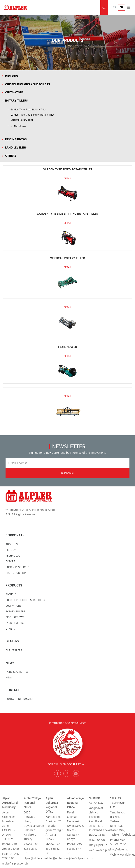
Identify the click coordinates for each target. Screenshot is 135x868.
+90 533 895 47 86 (31, 849)
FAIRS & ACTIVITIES (17, 672)
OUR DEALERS (14, 650)
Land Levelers (16, 148)
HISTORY (11, 550)
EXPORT (10, 562)
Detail (68, 179)
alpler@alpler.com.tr (15, 864)
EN (121, 7)
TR (115, 7)
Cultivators (14, 92)
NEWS (9, 678)
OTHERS (10, 629)
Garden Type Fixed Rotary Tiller (28, 110)
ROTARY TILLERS (15, 612)
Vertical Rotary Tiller (22, 120)
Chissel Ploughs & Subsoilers (28, 84)
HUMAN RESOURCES (17, 567)
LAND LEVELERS (15, 623)
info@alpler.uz (98, 845)
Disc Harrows (16, 139)
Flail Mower (20, 127)
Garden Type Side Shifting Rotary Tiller (32, 115)
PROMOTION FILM (16, 573)
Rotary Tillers (16, 101)
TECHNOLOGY (14, 556)
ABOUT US (12, 544)
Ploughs (12, 76)
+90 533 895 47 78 (74, 849)
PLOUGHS (11, 594)
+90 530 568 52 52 (53, 849)
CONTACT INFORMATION (20, 699)
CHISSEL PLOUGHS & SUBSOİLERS (25, 600)
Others (11, 156)
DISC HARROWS (15, 617)
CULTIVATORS (13, 606)
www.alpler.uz (105, 850)
